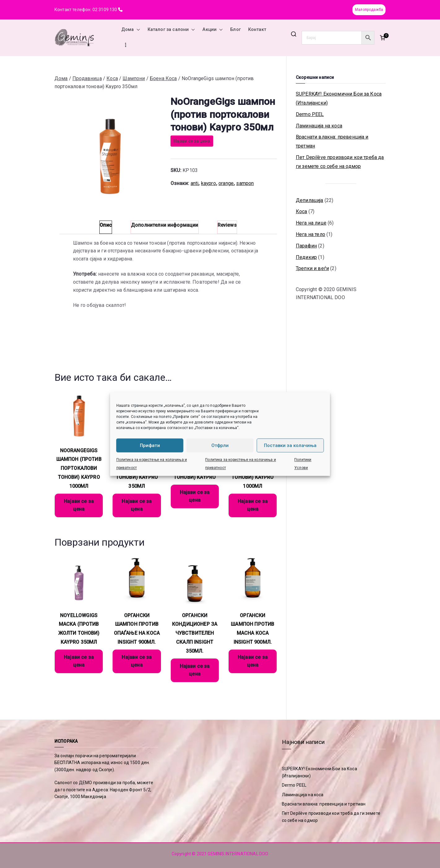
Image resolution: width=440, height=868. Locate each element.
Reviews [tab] (227, 225)
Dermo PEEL (310, 114)
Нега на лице (311, 223)
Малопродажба (369, 10)
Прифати (150, 445)
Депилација (310, 200)
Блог (235, 30)
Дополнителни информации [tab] (165, 225)
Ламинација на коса (319, 126)
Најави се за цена (192, 141)
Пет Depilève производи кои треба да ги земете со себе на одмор (340, 162)
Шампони (134, 78)
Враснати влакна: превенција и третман (332, 141)
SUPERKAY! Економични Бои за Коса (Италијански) (339, 98)
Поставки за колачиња (290, 445)
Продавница (87, 78)
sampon (245, 183)
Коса (112, 78)
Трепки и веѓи (312, 268)
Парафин (306, 246)
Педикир (306, 257)
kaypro (209, 183)
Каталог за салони (171, 30)
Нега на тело (311, 234)
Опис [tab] (106, 225)
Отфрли (220, 445)
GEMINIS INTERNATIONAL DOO (238, 854)
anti (195, 183)
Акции (213, 30)
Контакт (257, 30)
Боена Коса (163, 78)
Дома (131, 30)
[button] (137, 30)
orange (226, 183)
